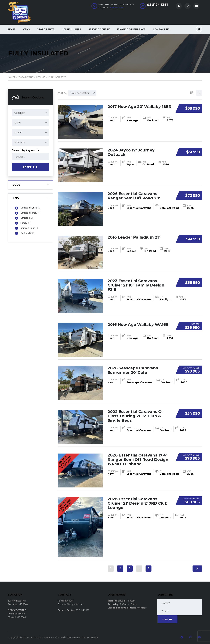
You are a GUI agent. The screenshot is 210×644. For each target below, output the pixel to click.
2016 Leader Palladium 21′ (134, 237)
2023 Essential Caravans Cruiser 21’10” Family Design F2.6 (136, 285)
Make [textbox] (17, 123)
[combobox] (30, 113)
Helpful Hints (71, 29)
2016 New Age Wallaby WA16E (138, 324)
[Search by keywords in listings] (30, 157)
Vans (26, 29)
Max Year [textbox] (20, 142)
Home (12, 29)
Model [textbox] (18, 132)
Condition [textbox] (20, 113)
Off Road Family (30, 213)
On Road (27, 233)
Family (25, 223)
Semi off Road (29, 228)
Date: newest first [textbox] (80, 93)
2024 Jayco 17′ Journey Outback (131, 152)
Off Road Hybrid (30, 208)
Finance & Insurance (131, 29)
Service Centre (99, 29)
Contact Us (161, 29)
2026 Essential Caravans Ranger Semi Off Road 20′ (134, 196)
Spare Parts (46, 29)
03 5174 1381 (157, 5)
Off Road (27, 218)
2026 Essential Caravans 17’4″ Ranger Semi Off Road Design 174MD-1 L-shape (138, 459)
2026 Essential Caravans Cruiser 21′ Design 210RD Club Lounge (138, 503)
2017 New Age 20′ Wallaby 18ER (140, 106)
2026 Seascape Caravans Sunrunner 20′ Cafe (133, 370)
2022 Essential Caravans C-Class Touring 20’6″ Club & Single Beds (135, 416)
